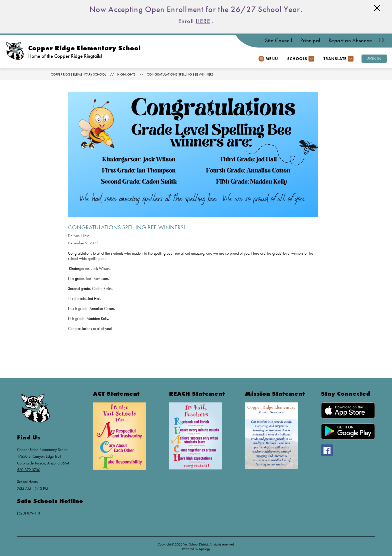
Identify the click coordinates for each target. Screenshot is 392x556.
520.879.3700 (29, 470)
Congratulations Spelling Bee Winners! (181, 74)
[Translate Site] (338, 59)
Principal (310, 41)
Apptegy (204, 549)
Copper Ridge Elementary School (78, 74)
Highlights (126, 74)
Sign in (374, 59)
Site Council (279, 41)
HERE (203, 21)
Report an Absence (350, 41)
